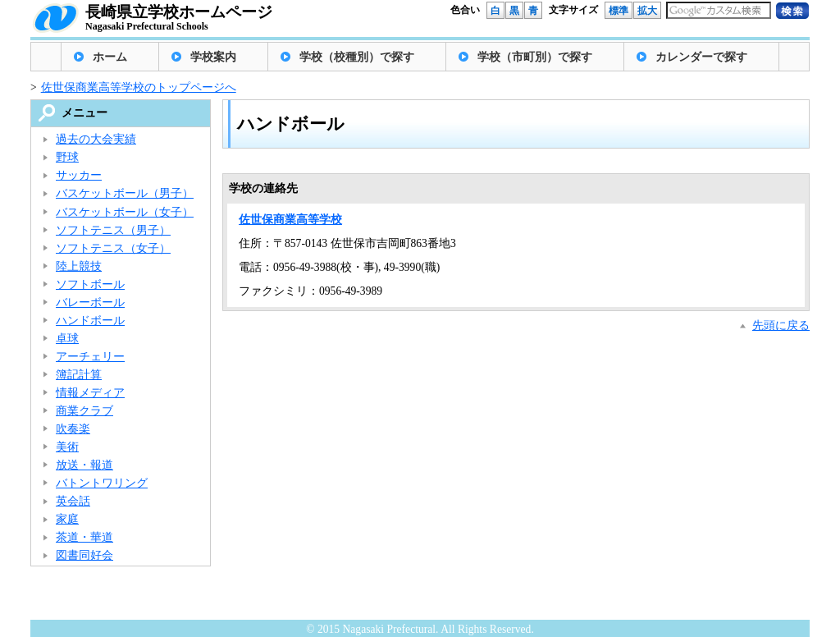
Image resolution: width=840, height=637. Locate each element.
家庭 (67, 519)
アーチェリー (90, 357)
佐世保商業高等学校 (290, 220)
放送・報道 (84, 465)
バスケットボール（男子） (125, 193)
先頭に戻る (781, 325)
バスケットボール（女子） (125, 212)
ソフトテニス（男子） (113, 230)
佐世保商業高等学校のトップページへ (139, 87)
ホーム (110, 57)
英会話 (73, 501)
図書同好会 (84, 555)
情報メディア (90, 393)
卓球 (67, 339)
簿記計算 (79, 375)
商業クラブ (84, 411)
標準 (619, 11)
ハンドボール (90, 321)
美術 (67, 447)
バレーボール (90, 302)
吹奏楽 (73, 429)
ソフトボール (90, 284)
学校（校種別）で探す (357, 57)
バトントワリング (102, 483)
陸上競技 (79, 266)
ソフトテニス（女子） (113, 248)
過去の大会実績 (96, 139)
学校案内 (213, 57)
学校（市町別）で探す (535, 57)
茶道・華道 (84, 537)
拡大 (647, 11)
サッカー (79, 175)
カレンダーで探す (701, 57)
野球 (67, 157)
